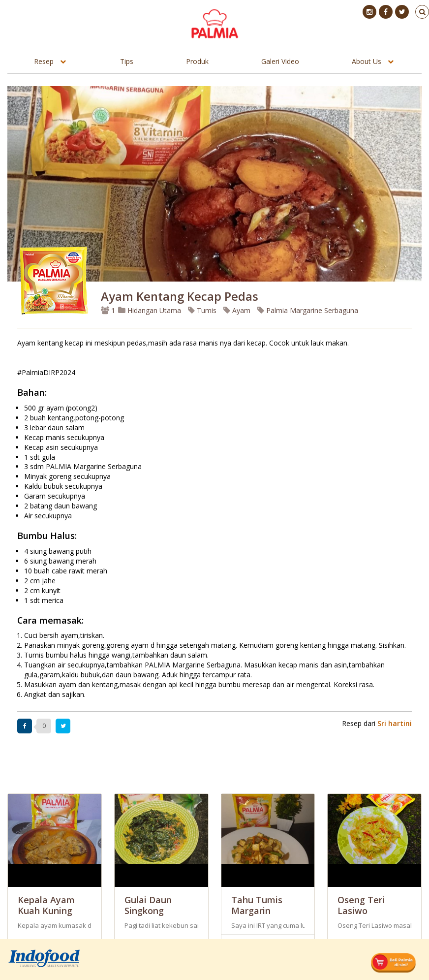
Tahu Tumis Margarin (257, 905)
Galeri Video (280, 61)
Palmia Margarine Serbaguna (308, 310)
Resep (44, 61)
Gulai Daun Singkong (148, 905)
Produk (197, 61)
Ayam (237, 310)
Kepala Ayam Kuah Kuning (46, 905)
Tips (127, 61)
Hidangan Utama (151, 310)
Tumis (202, 310)
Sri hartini (395, 723)
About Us (367, 61)
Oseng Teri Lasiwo (361, 905)
